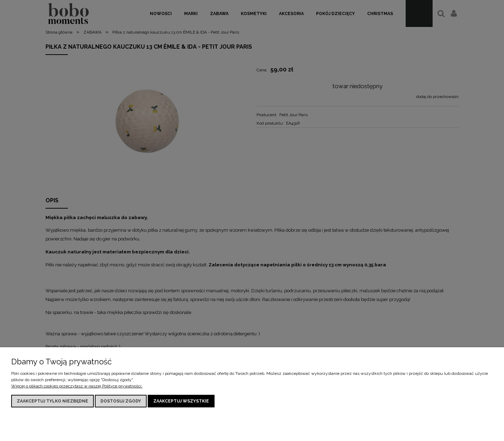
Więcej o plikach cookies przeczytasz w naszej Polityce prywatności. (77, 386)
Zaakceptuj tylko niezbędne (52, 401)
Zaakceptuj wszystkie (181, 401)
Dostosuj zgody (121, 401)
